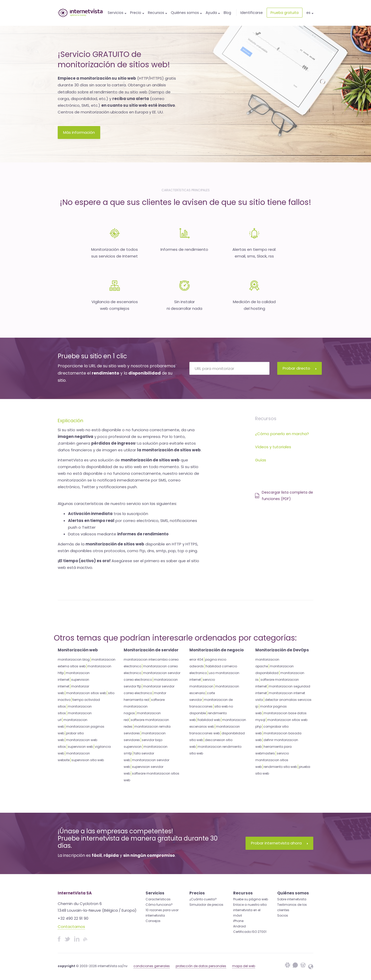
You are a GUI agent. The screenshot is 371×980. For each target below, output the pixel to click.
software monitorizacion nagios (144, 706)
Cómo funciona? (159, 905)
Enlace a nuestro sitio (250, 905)
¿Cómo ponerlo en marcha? (282, 434)
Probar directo (300, 368)
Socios (283, 915)
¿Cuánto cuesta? (203, 899)
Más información (79, 132)
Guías (261, 460)
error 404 (196, 659)
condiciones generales (152, 966)
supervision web (80, 747)
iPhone (238, 921)
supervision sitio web (88, 760)
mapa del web (244, 966)
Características (158, 899)
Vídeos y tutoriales (273, 447)
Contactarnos (71, 927)
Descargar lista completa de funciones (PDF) (284, 496)
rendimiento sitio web (280, 767)
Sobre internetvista (292, 899)
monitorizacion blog (74, 659)
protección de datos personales (201, 966)
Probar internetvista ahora (279, 843)
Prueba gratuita (285, 13)
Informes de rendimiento (184, 249)
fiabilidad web (209, 720)
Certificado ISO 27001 (250, 932)
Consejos (153, 921)
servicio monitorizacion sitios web (272, 760)
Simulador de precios (206, 905)
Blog (227, 13)
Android (239, 926)
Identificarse (252, 13)
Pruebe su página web (251, 899)
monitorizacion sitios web (86, 693)
